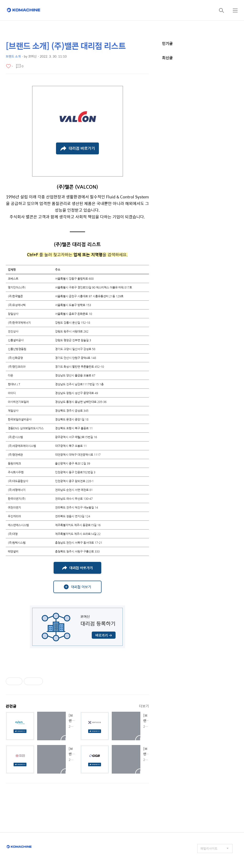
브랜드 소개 (13, 56)
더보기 (144, 706)
